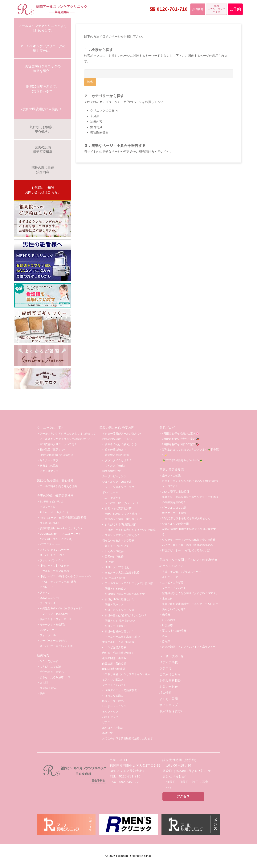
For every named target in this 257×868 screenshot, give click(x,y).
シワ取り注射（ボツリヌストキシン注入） (128, 674)
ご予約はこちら (170, 674)
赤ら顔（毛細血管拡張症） (118, 653)
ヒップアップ (110, 712)
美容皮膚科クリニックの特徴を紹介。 (43, 69)
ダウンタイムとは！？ (118, 460)
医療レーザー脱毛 (113, 701)
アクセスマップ (49, 471)
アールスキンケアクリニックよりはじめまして (68, 434)
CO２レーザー (48, 630)
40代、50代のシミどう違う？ (122, 514)
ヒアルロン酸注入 (113, 680)
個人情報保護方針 (172, 711)
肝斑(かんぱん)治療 (114, 578)
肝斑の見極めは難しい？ (120, 631)
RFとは (109, 562)
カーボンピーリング (114, 476)
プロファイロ (48, 507)
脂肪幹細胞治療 (112, 471)
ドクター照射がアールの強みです (122, 434)
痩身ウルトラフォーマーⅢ (56, 619)
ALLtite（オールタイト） (55, 512)
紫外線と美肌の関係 (117, 455)
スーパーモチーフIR (52, 555)
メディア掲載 (169, 662)
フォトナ (45, 592)
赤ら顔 (44, 683)
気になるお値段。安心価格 (55, 480)
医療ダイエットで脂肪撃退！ (122, 690)
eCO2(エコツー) (49, 598)
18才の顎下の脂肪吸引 (176, 492)
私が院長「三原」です (53, 450)
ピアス (106, 722)
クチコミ (165, 668)
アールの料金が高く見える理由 (58, 486)
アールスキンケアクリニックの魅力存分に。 (43, 48)
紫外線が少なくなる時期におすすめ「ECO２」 (190, 593)
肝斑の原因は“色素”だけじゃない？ (126, 615)
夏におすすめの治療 (174, 631)
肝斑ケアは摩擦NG (116, 626)
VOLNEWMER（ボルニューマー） (60, 534)
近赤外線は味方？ (116, 450)
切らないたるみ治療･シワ (55, 677)
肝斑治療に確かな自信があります (125, 594)
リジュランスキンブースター (120, 487)
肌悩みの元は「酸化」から (121, 444)
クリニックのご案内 (104, 110)
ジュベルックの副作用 (175, 524)
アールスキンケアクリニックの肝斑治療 (129, 583)
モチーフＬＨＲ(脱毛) (53, 625)
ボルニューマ (110, 492)
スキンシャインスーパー (54, 550)
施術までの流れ (49, 466)
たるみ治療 (169, 620)
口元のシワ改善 (114, 551)
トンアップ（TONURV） (55, 614)
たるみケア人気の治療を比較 (122, 573)
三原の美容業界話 (172, 470)
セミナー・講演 (49, 460)
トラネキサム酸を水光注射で (122, 637)
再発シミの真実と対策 (118, 508)
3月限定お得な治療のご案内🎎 (180, 439)
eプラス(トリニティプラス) (56, 539)
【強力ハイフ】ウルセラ (54, 566)
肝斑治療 (167, 625)
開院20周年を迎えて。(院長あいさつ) (43, 89)
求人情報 (165, 693)
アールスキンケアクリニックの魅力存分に (65, 439)
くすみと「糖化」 (116, 466)
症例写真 (96, 127)
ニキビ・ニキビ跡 (173, 582)
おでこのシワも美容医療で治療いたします (128, 738)
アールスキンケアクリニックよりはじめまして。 (43, 28)
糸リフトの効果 (171, 476)
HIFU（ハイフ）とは (117, 567)
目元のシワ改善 (114, 557)
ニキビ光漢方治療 (116, 647)
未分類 (95, 116)
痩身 (42, 693)
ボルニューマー (171, 577)
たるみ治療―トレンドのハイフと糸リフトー (189, 647)
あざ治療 (108, 733)
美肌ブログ (167, 428)
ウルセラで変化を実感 (56, 571)
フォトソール (48, 635)
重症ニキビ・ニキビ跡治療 (118, 642)
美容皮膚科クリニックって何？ (58, 444)
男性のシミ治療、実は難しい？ (124, 519)
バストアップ (110, 717)
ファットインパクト (52, 560)
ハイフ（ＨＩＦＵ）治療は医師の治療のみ (187, 545)
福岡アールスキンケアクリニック (62, 10)
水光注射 (167, 599)
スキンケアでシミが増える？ (122, 535)
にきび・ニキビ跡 (50, 667)
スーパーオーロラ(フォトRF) (57, 646)
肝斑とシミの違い (116, 589)
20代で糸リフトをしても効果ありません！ (188, 518)
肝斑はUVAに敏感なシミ (120, 599)
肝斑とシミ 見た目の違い (120, 621)
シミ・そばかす (49, 661)
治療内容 (96, 122)
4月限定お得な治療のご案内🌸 (180, 434)
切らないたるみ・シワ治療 (118, 540)
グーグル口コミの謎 (174, 508)
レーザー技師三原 (172, 656)
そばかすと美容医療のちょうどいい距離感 (130, 530)
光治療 (166, 615)
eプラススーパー (50, 544)
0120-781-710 (172, 9)
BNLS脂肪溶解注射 (114, 669)
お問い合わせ (169, 687)
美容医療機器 (99, 132)
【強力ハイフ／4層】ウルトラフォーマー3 (65, 576)
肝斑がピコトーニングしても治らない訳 (186, 550)
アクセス (183, 796)
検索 (90, 82)
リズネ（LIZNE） (50, 523)
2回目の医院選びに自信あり (56, 455)
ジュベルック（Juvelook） (118, 482)
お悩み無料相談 (170, 681)
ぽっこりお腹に (114, 696)
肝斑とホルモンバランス (120, 610)
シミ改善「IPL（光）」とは (122, 503)
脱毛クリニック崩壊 (174, 513)
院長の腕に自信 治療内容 (117, 428)
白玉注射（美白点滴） (116, 663)
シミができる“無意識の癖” (120, 524)
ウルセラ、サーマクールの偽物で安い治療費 (189, 540)
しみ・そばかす (112, 498)
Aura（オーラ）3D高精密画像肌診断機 (63, 518)
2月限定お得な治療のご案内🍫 (180, 444)
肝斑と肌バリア (114, 605)
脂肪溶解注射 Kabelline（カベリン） (62, 528)
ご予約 (235, 9)
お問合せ (198, 9)
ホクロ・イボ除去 (113, 728)
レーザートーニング (114, 706)
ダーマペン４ (48, 603)
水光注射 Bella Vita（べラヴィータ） (62, 608)
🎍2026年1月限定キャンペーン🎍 (182, 460)
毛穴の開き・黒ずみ (52, 672)
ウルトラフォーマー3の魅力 (59, 582)
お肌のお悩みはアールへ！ (118, 439)
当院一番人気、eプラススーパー (182, 572)
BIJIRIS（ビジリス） (52, 502)
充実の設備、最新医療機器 (55, 496)
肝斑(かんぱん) (49, 688)
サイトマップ (169, 705)
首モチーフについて (117, 546)
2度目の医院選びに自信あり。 (43, 109)
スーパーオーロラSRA (53, 641)
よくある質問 (169, 699)
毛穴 (165, 636)
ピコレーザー (48, 587)
